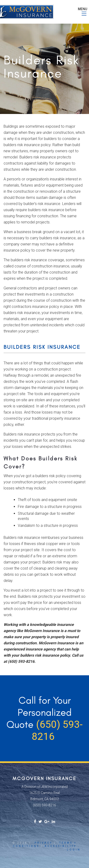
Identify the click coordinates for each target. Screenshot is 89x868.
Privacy (44, 843)
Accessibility (61, 846)
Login (74, 850)
